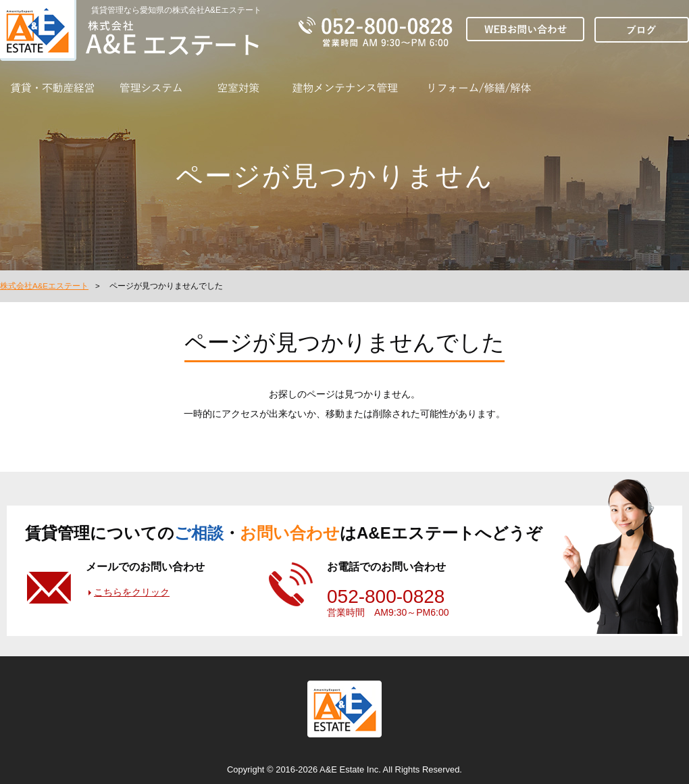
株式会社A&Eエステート (44, 286)
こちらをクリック (132, 592)
